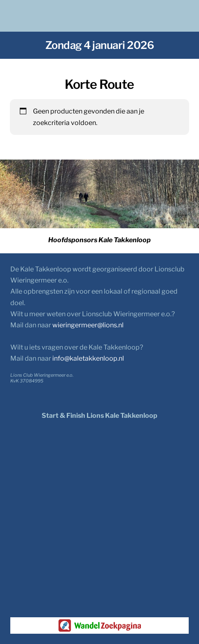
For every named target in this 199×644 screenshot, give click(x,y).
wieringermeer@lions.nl (88, 325)
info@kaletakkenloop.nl (88, 358)
